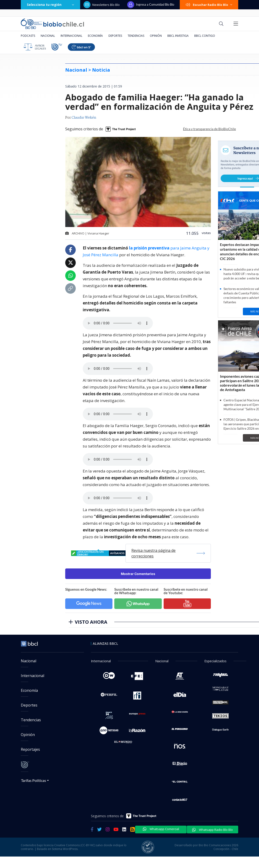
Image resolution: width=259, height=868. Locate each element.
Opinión (156, 36)
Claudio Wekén (84, 118)
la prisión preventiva (149, 248)
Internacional (71, 36)
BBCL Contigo (205, 36)
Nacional (48, 36)
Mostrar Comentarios (138, 574)
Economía (95, 36)
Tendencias (136, 36)
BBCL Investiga (178, 36)
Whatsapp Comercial (161, 829)
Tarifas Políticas (34, 780)
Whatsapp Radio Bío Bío (212, 830)
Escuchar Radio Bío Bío (209, 5)
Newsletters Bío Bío (102, 5)
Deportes (115, 36)
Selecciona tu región (50, 5)
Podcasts (28, 36)
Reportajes (30, 749)
